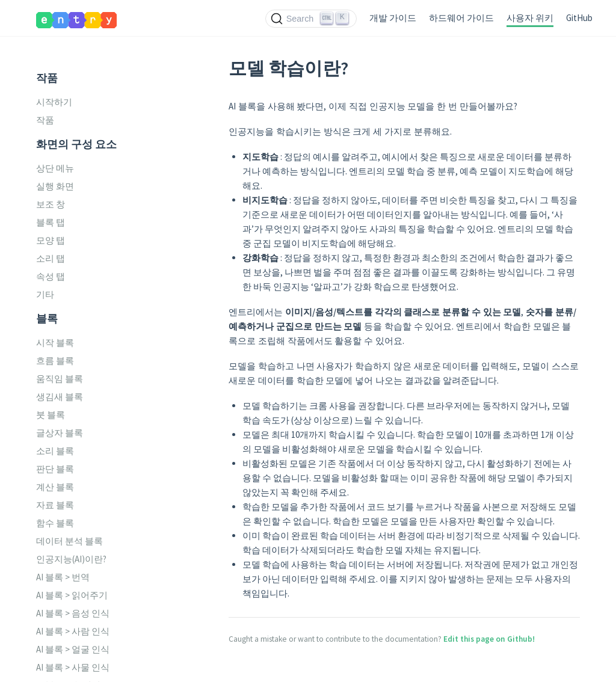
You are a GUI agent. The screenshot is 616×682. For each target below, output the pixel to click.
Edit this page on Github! (489, 639)
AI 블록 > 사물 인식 (73, 667)
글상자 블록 (60, 433)
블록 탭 (51, 222)
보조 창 (51, 204)
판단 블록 (55, 469)
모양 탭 (51, 240)
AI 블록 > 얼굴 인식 (73, 649)
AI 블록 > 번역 (63, 577)
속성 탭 (51, 276)
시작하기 (54, 102)
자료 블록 (55, 505)
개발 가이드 (393, 18)
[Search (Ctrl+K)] (311, 19)
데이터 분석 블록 (69, 541)
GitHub (579, 18)
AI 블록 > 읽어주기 (72, 595)
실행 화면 (55, 186)
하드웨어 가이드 (461, 18)
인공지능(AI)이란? (71, 559)
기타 (45, 294)
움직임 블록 (60, 379)
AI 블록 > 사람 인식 (73, 631)
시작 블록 (55, 343)
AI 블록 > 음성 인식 (73, 613)
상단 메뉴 (55, 168)
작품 (45, 120)
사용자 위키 (530, 18)
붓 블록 (51, 415)
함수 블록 (55, 523)
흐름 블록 (55, 361)
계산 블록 (55, 487)
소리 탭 (51, 258)
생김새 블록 (60, 397)
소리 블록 (55, 451)
